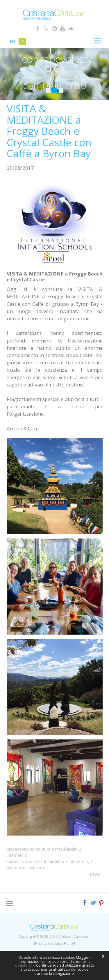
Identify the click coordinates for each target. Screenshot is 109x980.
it (22, 42)
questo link (25, 965)
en (12, 42)
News (95, 874)
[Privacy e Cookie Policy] (54, 943)
